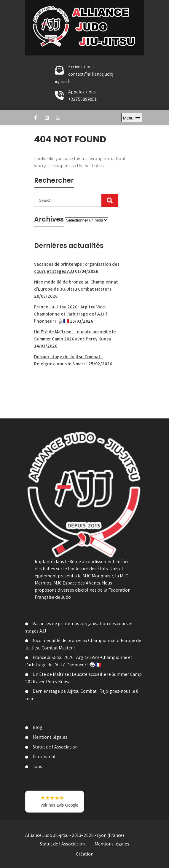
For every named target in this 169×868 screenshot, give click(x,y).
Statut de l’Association (55, 747)
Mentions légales (50, 737)
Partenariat (44, 757)
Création (85, 854)
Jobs (37, 766)
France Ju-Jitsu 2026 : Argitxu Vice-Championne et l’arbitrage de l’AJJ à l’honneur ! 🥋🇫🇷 (71, 314)
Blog (38, 727)
